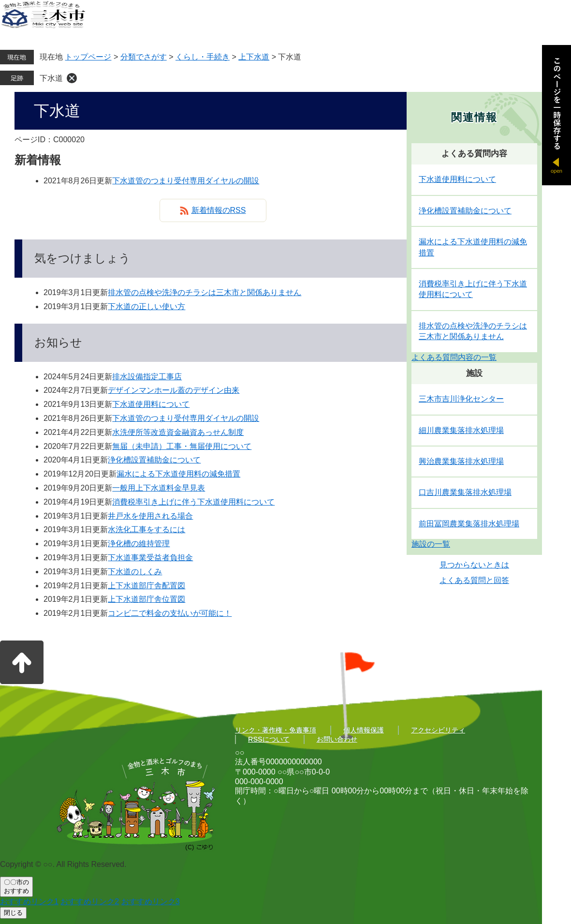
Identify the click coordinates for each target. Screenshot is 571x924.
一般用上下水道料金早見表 (159, 488)
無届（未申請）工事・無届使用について (182, 446)
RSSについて (269, 739)
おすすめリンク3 (151, 902)
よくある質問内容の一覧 (454, 357)
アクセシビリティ (438, 730)
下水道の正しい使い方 (146, 306)
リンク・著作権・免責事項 (276, 730)
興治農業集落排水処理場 (461, 461)
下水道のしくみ (135, 572)
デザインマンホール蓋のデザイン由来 (174, 390)
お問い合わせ (337, 739)
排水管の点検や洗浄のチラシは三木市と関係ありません (205, 292)
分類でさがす (144, 57)
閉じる (13, 913)
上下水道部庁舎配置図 (146, 586)
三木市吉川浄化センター (461, 399)
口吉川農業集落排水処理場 (465, 492)
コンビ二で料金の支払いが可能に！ (170, 613)
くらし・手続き (203, 57)
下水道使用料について (151, 404)
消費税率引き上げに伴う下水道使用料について (193, 502)
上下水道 (254, 57)
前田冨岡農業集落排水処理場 (469, 524)
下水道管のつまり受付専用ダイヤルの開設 (186, 181)
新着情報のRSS (219, 210)
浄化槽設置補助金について (154, 460)
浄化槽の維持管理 (139, 544)
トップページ (88, 57)
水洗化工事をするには (146, 529)
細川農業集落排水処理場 (461, 430)
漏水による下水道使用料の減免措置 (178, 474)
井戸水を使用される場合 (150, 516)
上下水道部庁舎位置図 (146, 599)
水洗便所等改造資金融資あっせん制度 (178, 432)
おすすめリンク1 (29, 902)
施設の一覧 (431, 544)
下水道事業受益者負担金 (150, 558)
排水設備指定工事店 (147, 377)
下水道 (51, 78)
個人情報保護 (364, 730)
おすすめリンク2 (90, 902)
